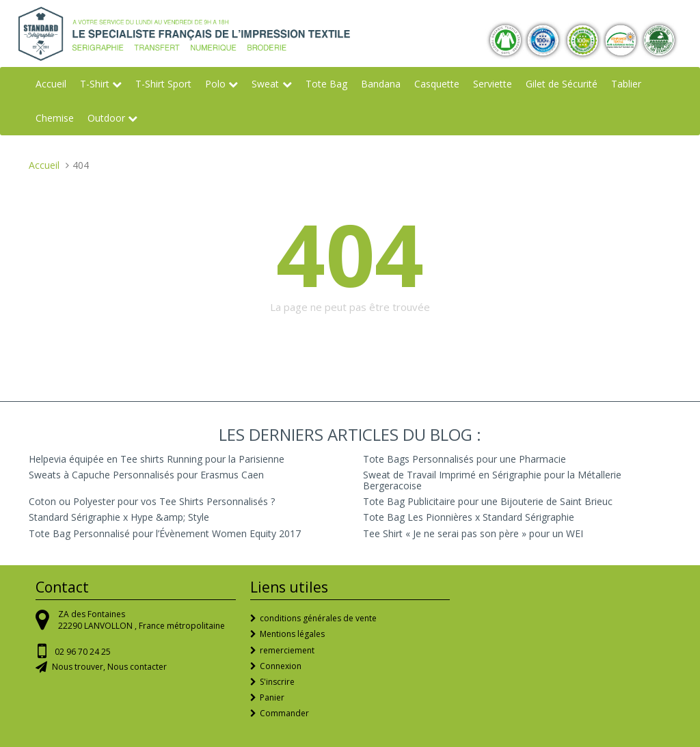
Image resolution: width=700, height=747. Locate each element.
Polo (215, 84)
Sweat (265, 84)
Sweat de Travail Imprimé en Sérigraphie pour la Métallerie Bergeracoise (492, 480)
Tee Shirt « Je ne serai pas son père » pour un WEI (473, 533)
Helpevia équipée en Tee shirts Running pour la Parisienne (157, 459)
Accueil (51, 84)
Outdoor (106, 118)
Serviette (493, 84)
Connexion (281, 666)
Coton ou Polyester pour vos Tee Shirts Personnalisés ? (152, 501)
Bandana (381, 84)
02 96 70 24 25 (83, 652)
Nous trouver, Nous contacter (109, 667)
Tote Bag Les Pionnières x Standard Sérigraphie (469, 517)
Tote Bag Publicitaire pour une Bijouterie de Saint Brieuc (488, 501)
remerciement (287, 650)
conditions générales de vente (318, 618)
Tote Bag (326, 84)
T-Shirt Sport (163, 84)
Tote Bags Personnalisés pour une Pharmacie (465, 459)
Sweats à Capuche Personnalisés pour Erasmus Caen (146, 475)
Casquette (437, 84)
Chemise (55, 118)
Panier (272, 697)
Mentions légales (292, 634)
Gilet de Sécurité (562, 84)
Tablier (626, 84)
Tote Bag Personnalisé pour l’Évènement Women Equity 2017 (165, 533)
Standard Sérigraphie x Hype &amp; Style (119, 517)
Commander (284, 713)
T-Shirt (95, 84)
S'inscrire (277, 682)
